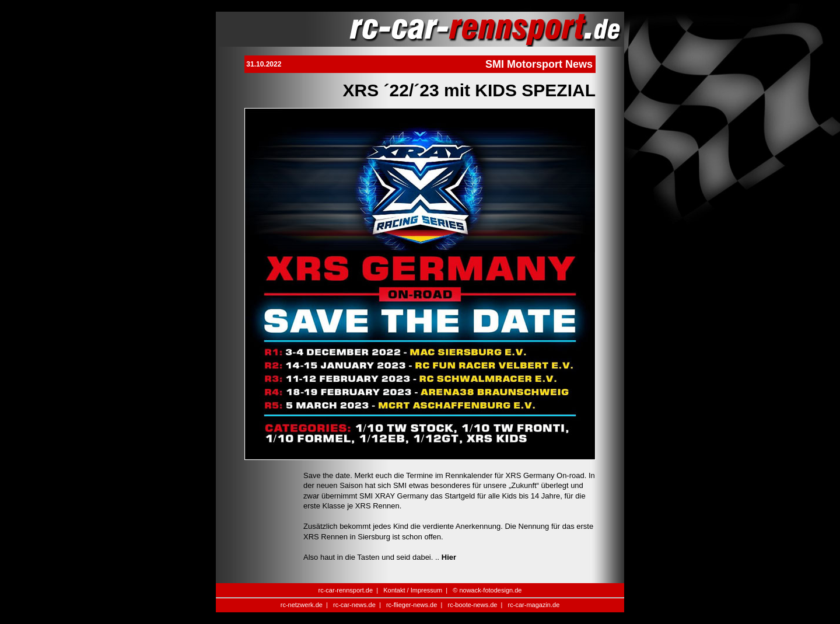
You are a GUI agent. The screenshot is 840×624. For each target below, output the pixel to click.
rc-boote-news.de (472, 605)
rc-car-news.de (354, 605)
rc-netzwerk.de (302, 605)
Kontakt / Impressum (413, 590)
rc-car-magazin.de (534, 605)
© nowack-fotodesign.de (487, 590)
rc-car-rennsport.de (346, 590)
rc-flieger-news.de (412, 605)
